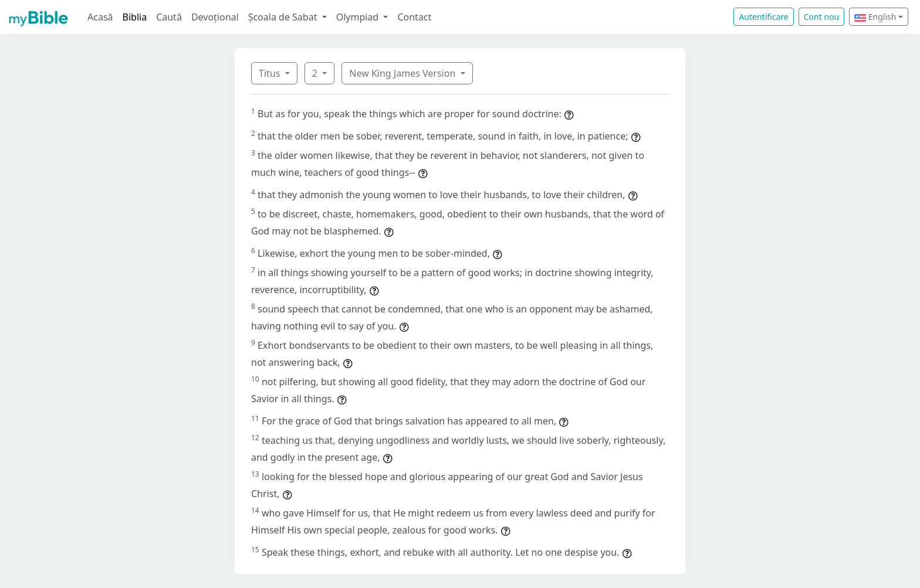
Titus (271, 73)
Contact (414, 17)
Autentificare (763, 17)
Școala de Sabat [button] (284, 17)
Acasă (100, 17)
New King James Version (403, 73)
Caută (169, 17)
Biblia (135, 17)
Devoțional (215, 17)
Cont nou (821, 17)
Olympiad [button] (359, 17)
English (875, 17)
